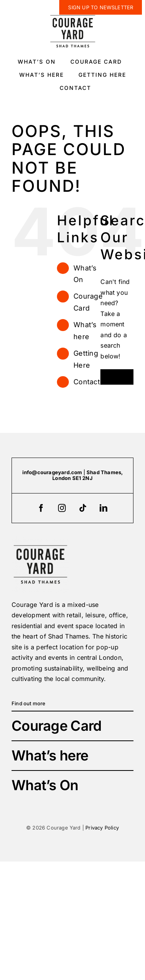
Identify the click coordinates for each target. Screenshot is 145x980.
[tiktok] (83, 508)
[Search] (108, 377)
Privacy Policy (102, 828)
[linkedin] (104, 508)
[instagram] (62, 508)
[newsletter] (101, 7)
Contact (87, 382)
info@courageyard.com (52, 472)
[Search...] (117, 377)
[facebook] (42, 508)
